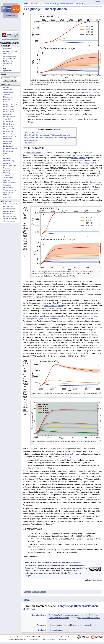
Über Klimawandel (49, 639)
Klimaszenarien (55, 625)
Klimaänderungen (9, 124)
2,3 (38, 538)
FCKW (85, 490)
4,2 (36, 549)
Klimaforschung (9, 126)
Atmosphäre (76, 114)
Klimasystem (8, 139)
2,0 (31, 538)
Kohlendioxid (33, 117)
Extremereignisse (9, 117)
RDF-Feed (30, 609)
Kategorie (27, 592)
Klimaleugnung (8, 131)
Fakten (26, 600)
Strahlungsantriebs (78, 158)
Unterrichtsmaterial (10, 183)
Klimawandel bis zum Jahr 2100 (84, 92)
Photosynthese (40, 497)
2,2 (36, 538)
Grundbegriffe (8, 122)
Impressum (63, 639)
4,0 (31, 549)
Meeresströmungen (10, 149)
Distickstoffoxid (51, 490)
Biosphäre (7, 99)
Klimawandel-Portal (10, 51)
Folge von (41, 625)
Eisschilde (77, 119)
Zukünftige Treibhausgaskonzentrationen (66, 615)
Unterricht (7, 180)
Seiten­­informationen (10, 218)
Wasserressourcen (10, 190)
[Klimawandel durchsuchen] (10, 78)
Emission (92, 155)
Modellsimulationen (33, 153)
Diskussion (35, 4)
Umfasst (42, 630)
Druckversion (8, 214)
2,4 (41, 538)
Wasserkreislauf (9, 188)
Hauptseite (7, 49)
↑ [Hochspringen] (29, 534)
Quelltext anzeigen (50, 4)
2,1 (33, 538)
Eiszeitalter (7, 114)
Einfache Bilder (8, 109)
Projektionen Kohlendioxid (89, 618)
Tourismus (7, 175)
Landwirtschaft (8, 146)
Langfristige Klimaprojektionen (78, 606)
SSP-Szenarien (92, 182)
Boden (5, 102)
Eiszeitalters (94, 192)
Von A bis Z (7, 54)
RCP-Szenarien (85, 160)
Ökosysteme (8, 197)
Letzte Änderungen (10, 59)
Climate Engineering (10, 104)
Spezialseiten (8, 71)
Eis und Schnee (9, 112)
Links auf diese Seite (10, 204)
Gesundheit (7, 119)
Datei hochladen (9, 211)
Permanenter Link (9, 216)
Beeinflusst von (39, 615)
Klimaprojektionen (39, 592)
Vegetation (7, 185)
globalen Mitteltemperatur (53, 306)
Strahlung (7, 173)
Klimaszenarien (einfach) (82, 625)
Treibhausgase (60, 114)
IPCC (46, 160)
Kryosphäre (7, 144)
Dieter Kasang (73, 573)
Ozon (5, 156)
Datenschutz (34, 639)
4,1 (33, 549)
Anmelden (97, 1)
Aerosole (68, 487)
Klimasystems (97, 327)
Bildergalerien (8, 97)
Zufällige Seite (8, 61)
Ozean (6, 153)
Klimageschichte (9, 129)
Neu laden (80, 4)
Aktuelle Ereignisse (10, 56)
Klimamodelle (8, 134)
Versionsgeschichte (66, 4)
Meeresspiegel (8, 151)
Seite (26, 4)
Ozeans (57, 119)
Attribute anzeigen (9, 221)
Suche (4, 75)
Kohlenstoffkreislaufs (73, 454)
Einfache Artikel (9, 107)
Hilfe (5, 68)
